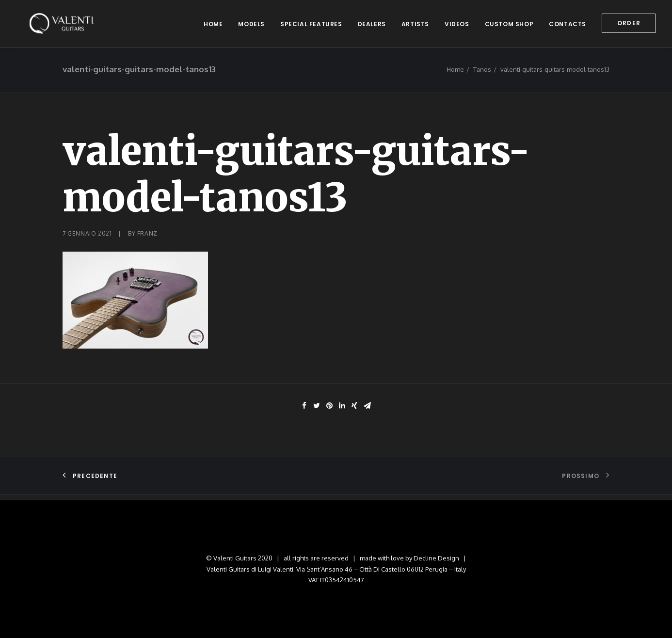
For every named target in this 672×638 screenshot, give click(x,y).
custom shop (509, 26)
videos (457, 26)
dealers (372, 26)
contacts (568, 26)
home (213, 26)
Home (455, 75)
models (251, 26)
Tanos (482, 75)
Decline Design (436, 558)
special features (311, 26)
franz (147, 239)
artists (415, 26)
